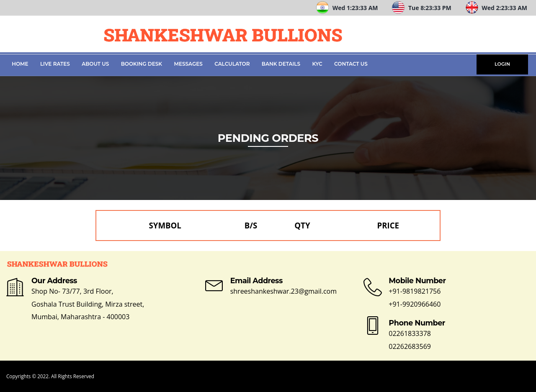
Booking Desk (142, 64)
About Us (95, 64)
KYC (317, 64)
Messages (188, 64)
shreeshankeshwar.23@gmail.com (283, 291)
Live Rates (55, 64)
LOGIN (502, 64)
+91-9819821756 (415, 291)
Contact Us (351, 64)
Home (20, 64)
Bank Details (281, 64)
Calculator (232, 64)
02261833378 (410, 333)
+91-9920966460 (415, 304)
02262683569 (410, 346)
